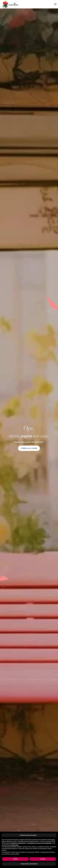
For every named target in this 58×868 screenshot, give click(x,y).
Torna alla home (29, 448)
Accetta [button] (43, 859)
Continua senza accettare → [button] (29, 835)
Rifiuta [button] (15, 859)
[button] (55, 4)
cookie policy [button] (15, 845)
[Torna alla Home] (10, 4)
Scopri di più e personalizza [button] (29, 864)
